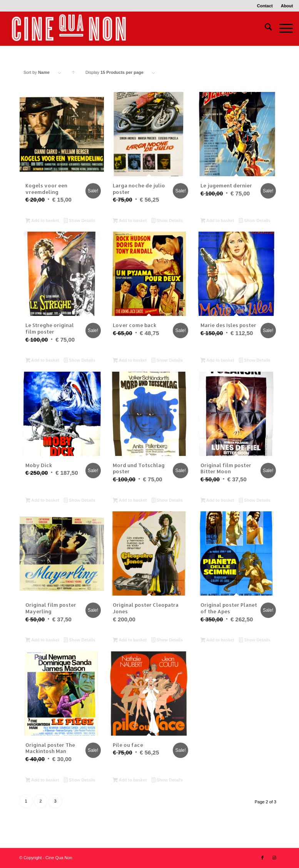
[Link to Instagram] (274, 858)
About (287, 6)
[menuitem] (265, 6)
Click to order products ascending (73, 74)
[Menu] (282, 28)
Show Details (79, 221)
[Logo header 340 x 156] (69, 28)
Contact (265, 6)
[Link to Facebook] (262, 858)
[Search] (265, 28)
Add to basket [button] (42, 221)
